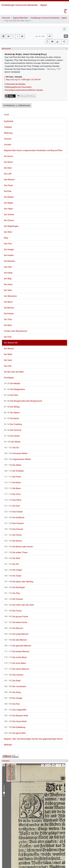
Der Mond (8, 162)
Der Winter (12, 442)
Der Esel (12, 506)
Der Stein (8, 290)
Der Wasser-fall (11, 343)
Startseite (6, 18)
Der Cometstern (15, 686)
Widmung (8, 133)
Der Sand (8, 360)
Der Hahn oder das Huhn (19, 605)
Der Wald (8, 354)
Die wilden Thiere (16, 552)
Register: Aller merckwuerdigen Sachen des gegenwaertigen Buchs (33, 739)
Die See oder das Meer (14, 372)
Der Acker (8, 284)
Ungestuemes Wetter (17, 459)
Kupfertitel (9, 121)
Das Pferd (13, 500)
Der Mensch (14, 628)
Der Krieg (12, 692)
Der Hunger (13, 698)
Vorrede (7, 145)
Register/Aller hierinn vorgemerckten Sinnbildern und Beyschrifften (33, 150)
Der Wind (8, 232)
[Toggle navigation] (65, 29)
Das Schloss (14, 675)
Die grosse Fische (16, 617)
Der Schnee (9, 215)
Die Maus (12, 488)
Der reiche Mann (15, 657)
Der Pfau (12, 593)
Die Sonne (8, 156)
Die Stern (8, 168)
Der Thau (8, 319)
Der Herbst (12, 436)
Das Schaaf (13, 512)
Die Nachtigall (14, 587)
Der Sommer (13, 430)
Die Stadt (12, 681)
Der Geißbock (14, 517)
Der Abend (12, 413)
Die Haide (8, 273)
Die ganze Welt (15, 733)
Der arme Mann (15, 663)
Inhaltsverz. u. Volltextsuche (17, 105)
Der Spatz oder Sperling (19, 582)
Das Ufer (8, 366)
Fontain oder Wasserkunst (15, 331)
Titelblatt (8, 127)
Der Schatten (14, 471)
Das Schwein (14, 523)
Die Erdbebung (15, 727)
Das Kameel (13, 529)
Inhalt (7, 115)
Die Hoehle (9, 255)
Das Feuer (8, 185)
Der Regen (8, 203)
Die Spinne (13, 541)
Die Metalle (12, 383)
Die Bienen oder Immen (18, 547)
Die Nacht (11, 418)
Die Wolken (9, 197)
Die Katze (12, 483)
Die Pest (12, 704)
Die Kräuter (9, 314)
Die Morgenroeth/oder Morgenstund (23, 401)
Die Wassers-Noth (16, 716)
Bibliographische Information (19, 87)
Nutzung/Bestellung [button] (26, 96)
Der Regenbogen (11, 226)
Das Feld (8, 267)
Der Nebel (13, 465)
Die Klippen (9, 378)
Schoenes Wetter (16, 453)
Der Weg (8, 279)
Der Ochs (12, 494)
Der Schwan (13, 599)
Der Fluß (8, 337)
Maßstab (8, 745)
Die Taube (13, 576)
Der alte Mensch (15, 640)
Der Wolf (12, 558)
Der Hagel (8, 209)
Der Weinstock (10, 296)
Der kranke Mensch (17, 651)
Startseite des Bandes (16, 84)
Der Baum (8, 302)
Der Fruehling (13, 424)
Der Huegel (9, 249)
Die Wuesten (9, 261)
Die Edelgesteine (14, 389)
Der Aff (11, 564)
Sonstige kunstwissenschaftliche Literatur (25, 90)
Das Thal (8, 244)
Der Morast (9, 349)
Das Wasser (9, 180)
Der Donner (9, 220)
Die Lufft (8, 174)
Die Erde (8, 191)
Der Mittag (12, 407)
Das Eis (11, 448)
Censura (8, 139)
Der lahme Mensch (16, 669)
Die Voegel (13, 570)
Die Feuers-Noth (15, 721)
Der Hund (12, 477)
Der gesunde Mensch (17, 646)
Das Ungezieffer (15, 710)
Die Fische (13, 611)
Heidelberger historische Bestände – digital (24, 5)
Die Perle (11, 395)
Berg (6, 238)
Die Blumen (9, 308)
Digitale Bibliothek (20, 18)
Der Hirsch (13, 535)
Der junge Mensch (16, 634)
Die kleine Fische (16, 622)
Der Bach (8, 325)
